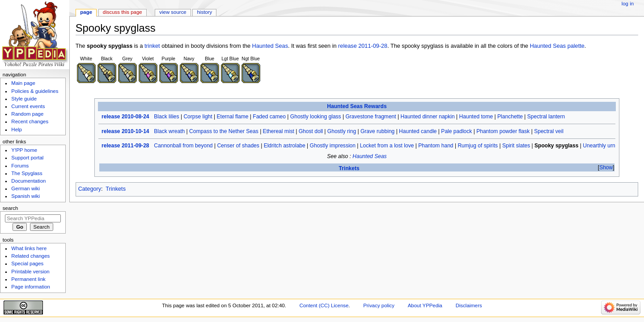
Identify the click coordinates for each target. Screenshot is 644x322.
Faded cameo (269, 117)
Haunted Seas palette (557, 46)
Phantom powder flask (503, 131)
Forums (20, 166)
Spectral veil (549, 131)
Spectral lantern (546, 117)
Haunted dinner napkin (427, 117)
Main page (23, 83)
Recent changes (30, 121)
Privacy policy (379, 305)
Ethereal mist (279, 131)
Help (17, 130)
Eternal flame (233, 117)
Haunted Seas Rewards (357, 106)
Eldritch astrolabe (285, 146)
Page (86, 12)
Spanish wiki (25, 196)
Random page (27, 114)
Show (606, 167)
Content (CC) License (324, 305)
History (205, 12)
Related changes (30, 256)
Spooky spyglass (556, 146)
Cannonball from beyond (183, 146)
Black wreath (169, 131)
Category (90, 189)
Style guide (24, 99)
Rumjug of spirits (478, 146)
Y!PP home (24, 150)
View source (173, 12)
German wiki (25, 188)
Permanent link (28, 279)
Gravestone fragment (371, 117)
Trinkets (349, 168)
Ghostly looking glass (316, 117)
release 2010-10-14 (125, 131)
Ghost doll (311, 131)
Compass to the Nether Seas (224, 131)
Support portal (27, 158)
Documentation (28, 181)
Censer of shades (238, 146)
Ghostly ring (342, 131)
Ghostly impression (333, 146)
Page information (31, 287)
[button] (606, 168)
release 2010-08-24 (125, 117)
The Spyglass (27, 173)
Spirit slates (516, 146)
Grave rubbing (377, 131)
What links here (29, 248)
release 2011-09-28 (363, 46)
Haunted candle (418, 131)
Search (11, 208)
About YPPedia (425, 305)
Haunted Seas (270, 46)
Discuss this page (123, 12)
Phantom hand (436, 146)
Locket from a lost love (387, 146)
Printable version (30, 272)
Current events (28, 106)
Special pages (27, 263)
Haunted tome (476, 117)
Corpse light (198, 117)
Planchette (510, 117)
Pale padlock (456, 131)
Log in (628, 4)
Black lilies (166, 117)
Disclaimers (469, 305)
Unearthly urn (599, 146)
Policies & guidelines (35, 91)
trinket (152, 46)
